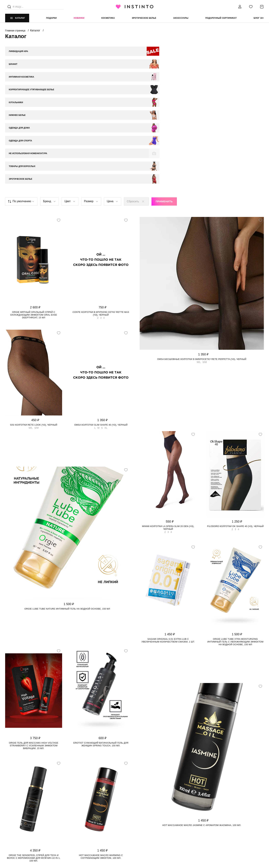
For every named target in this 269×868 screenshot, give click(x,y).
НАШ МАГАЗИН (13, 807)
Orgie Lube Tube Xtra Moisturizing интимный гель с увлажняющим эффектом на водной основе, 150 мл (235, 542)
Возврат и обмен (80, 821)
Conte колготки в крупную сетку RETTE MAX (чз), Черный (101, 214)
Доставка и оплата (82, 814)
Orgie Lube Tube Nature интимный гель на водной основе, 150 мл (67, 510)
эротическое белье (144, 18)
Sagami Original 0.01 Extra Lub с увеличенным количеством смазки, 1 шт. (168, 541)
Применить (164, 102)
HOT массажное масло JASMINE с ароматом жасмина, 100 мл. (202, 726)
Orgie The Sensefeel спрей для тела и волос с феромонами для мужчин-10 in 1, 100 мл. (34, 759)
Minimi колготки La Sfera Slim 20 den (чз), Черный (168, 428)
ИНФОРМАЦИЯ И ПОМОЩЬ (84, 807)
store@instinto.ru (211, 821)
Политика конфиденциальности (155, 814)
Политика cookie (145, 821)
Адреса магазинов (17, 821)
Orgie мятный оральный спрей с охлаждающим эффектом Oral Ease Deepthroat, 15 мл (34, 215)
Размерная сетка (80, 828)
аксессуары (181, 18)
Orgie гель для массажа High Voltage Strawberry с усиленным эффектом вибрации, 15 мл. (34, 646)
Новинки (79, 18)
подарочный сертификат (221, 18)
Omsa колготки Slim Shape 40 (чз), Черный (101, 325)
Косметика (108, 18)
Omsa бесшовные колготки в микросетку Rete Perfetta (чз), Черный (202, 260)
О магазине (12, 814)
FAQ (7, 835)
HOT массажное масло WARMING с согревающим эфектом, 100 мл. (101, 757)
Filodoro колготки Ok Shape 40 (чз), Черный (235, 427)
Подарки (51, 18)
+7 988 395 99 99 (208, 814)
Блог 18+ (259, 18)
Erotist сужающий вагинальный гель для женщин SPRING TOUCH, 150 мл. (101, 645)
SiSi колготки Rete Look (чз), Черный (34, 325)
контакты (205, 807)
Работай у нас (14, 828)
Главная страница (16, 31)
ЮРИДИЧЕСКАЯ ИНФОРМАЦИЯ (151, 807)
